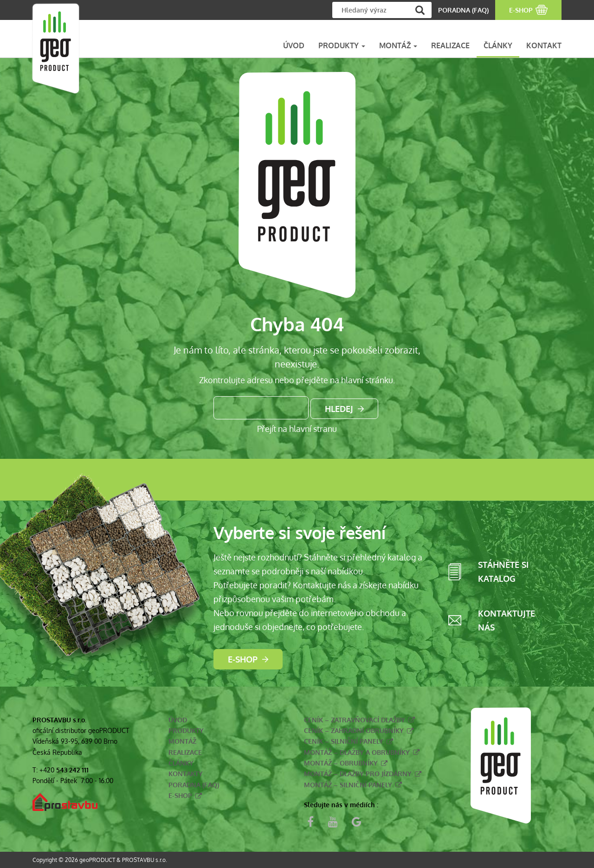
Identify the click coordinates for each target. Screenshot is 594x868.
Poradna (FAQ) (194, 785)
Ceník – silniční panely (344, 741)
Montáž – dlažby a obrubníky (357, 752)
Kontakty (186, 774)
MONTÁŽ (398, 45)
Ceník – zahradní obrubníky (354, 730)
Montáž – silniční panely (348, 785)
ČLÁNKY (498, 45)
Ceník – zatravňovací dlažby (355, 720)
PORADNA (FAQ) (463, 10)
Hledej (339, 409)
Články (181, 763)
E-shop (243, 659)
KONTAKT (544, 45)
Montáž (182, 741)
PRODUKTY (342, 45)
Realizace (185, 752)
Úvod (178, 720)
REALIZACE (450, 45)
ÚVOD (294, 45)
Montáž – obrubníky (341, 763)
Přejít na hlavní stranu (297, 429)
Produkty (186, 730)
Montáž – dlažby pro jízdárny (358, 774)
